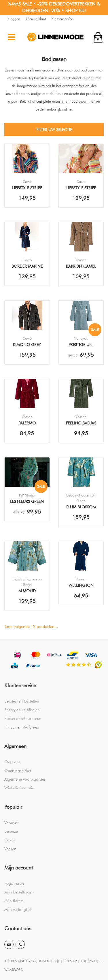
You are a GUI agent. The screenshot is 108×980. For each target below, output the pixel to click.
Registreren (14, 883)
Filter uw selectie (54, 130)
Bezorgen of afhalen (22, 710)
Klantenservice (62, 19)
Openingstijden (18, 771)
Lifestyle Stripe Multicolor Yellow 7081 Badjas (81, 188)
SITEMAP (70, 961)
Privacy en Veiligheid (22, 727)
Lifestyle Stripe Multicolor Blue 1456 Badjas (27, 188)
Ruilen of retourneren (23, 718)
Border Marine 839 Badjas (27, 267)
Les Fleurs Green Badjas (27, 502)
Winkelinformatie (19, 788)
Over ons (12, 762)
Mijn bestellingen (19, 892)
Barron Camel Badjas (81, 267)
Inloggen (13, 19)
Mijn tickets (14, 901)
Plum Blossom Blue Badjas (81, 508)
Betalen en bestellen (22, 701)
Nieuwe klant (36, 19)
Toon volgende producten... (31, 626)
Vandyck (12, 823)
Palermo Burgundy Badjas (27, 424)
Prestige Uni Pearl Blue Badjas (81, 345)
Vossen (10, 849)
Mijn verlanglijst (18, 909)
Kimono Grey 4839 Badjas (27, 345)
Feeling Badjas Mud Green (81, 424)
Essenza (11, 831)
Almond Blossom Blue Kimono (27, 591)
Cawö (10, 840)
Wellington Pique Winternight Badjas (81, 586)
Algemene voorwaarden (25, 779)
